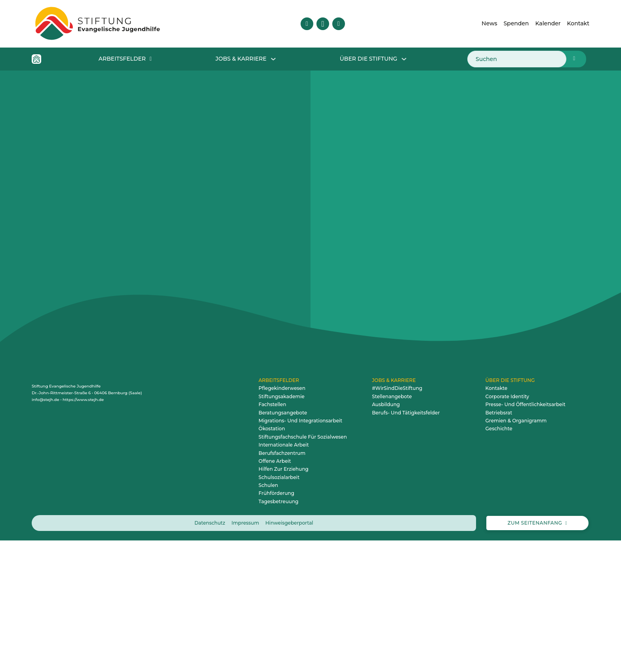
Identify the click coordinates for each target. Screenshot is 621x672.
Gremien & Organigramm (516, 552)
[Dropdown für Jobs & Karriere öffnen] (273, 59)
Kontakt (578, 23)
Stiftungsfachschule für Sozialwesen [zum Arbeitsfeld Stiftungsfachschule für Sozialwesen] (303, 568)
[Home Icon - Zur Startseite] (36, 59)
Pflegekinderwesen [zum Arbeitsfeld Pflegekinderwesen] (282, 520)
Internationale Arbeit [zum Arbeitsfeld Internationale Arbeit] (284, 576)
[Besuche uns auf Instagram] (323, 24)
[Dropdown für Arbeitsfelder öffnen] (151, 59)
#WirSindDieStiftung (397, 520)
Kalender (548, 23)
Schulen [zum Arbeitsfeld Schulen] (268, 617)
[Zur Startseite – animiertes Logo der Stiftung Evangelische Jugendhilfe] (98, 24)
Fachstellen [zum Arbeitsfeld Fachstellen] (272, 536)
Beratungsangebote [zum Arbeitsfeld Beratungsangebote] (283, 544)
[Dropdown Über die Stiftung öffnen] (404, 59)
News (489, 23)
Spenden (516, 23)
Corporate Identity (507, 528)
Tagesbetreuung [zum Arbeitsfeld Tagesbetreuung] (279, 633)
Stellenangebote (392, 528)
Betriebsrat (499, 544)
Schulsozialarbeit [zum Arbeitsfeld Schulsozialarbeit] (279, 609)
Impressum (246, 654)
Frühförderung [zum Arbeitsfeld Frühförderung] (276, 625)
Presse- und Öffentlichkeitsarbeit (526, 536)
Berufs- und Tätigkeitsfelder (406, 544)
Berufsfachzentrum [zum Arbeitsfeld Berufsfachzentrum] (282, 585)
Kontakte (497, 520)
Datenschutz (210, 654)
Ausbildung (386, 536)
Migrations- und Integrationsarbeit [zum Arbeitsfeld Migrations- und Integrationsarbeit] (300, 552)
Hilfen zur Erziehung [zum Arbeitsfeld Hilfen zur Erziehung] (284, 600)
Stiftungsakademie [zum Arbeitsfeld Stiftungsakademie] (282, 528)
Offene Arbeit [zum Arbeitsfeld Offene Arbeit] (275, 593)
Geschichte (499, 560)
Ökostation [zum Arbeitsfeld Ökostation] (272, 560)
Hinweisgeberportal (289, 654)
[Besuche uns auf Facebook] (307, 24)
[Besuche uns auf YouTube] (339, 24)
